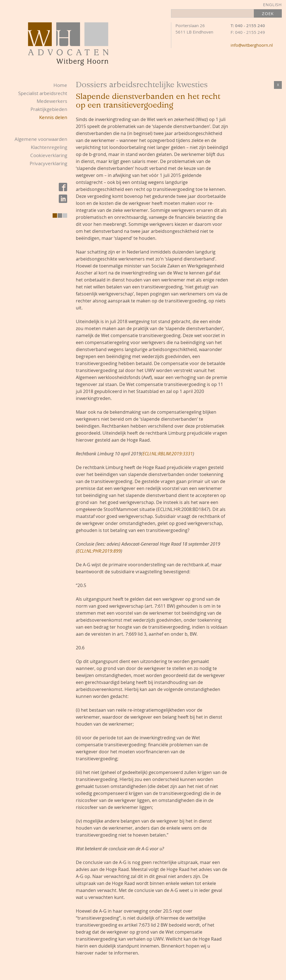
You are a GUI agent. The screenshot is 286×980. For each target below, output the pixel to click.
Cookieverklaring (49, 155)
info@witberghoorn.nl (252, 45)
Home (60, 85)
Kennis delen (53, 117)
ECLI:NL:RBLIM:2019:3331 (168, 454)
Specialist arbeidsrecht (43, 93)
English (272, 4)
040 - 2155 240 (250, 26)
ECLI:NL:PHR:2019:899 (99, 551)
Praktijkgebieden (49, 109)
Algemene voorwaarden (41, 139)
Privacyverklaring (48, 163)
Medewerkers (52, 101)
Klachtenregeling (49, 147)
